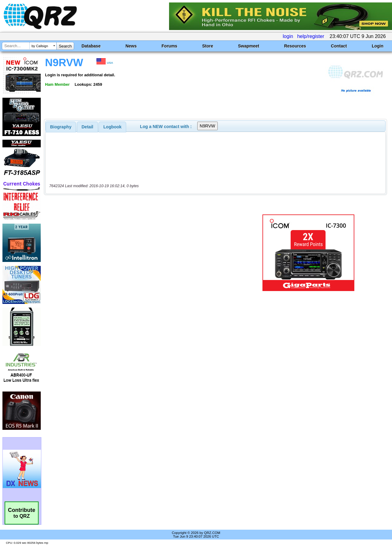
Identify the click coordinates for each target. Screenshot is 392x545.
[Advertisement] (142, 253)
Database (91, 46)
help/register (311, 36)
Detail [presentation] (87, 127)
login (288, 36)
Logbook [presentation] (113, 127)
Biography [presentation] (61, 127)
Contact (339, 46)
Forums (170, 46)
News (131, 46)
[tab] (61, 127)
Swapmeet (249, 46)
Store (208, 46)
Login (378, 46)
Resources (295, 46)
